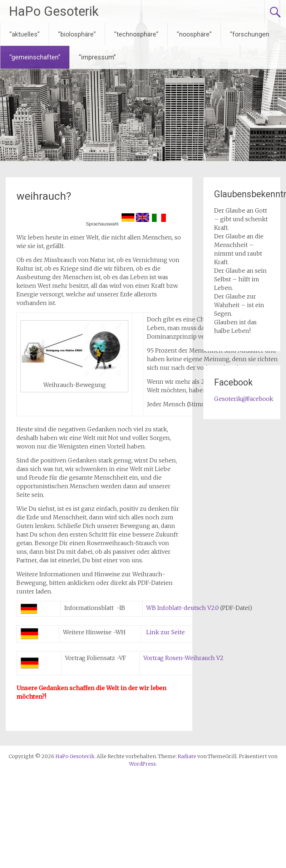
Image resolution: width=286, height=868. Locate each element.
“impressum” (97, 57)
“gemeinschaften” (35, 57)
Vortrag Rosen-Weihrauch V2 (183, 658)
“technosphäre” (136, 34)
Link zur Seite (165, 632)
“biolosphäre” (77, 34)
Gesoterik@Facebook (244, 399)
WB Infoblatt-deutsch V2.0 (183, 608)
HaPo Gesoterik (54, 11)
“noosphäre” (194, 34)
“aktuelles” (24, 34)
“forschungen (250, 34)
